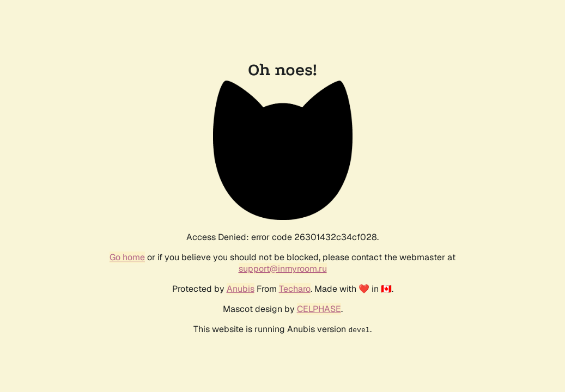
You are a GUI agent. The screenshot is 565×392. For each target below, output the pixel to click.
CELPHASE (319, 309)
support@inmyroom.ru (283, 269)
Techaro (295, 289)
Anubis (241, 289)
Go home (127, 257)
